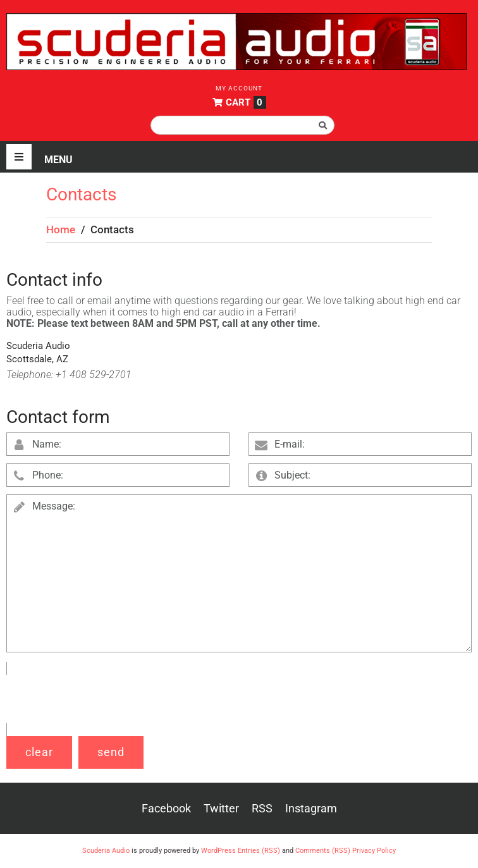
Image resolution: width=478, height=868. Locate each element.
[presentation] (102, 699)
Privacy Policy (374, 851)
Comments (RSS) (323, 851)
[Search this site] (242, 125)
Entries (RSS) (259, 851)
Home (61, 229)
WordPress (218, 851)
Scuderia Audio (106, 851)
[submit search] (323, 125)
